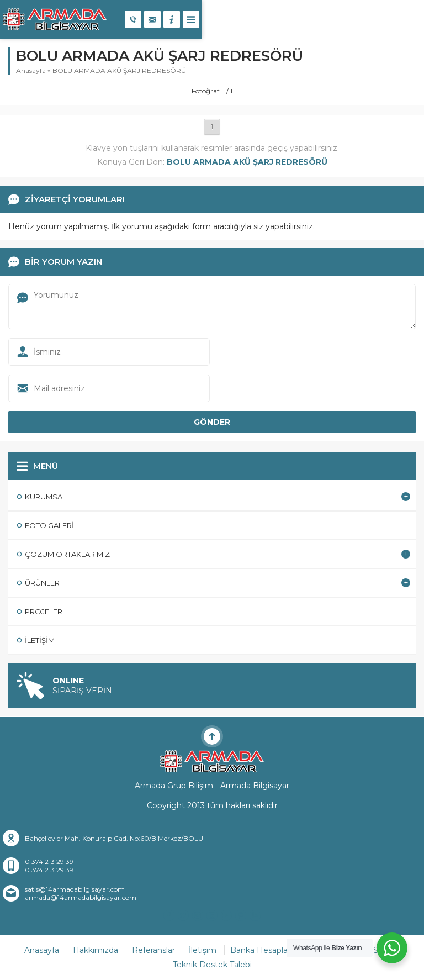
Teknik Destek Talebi (212, 965)
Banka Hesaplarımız (268, 950)
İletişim (203, 950)
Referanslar (153, 950)
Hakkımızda (96, 950)
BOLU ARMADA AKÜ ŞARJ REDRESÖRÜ (119, 70)
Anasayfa (31, 70)
